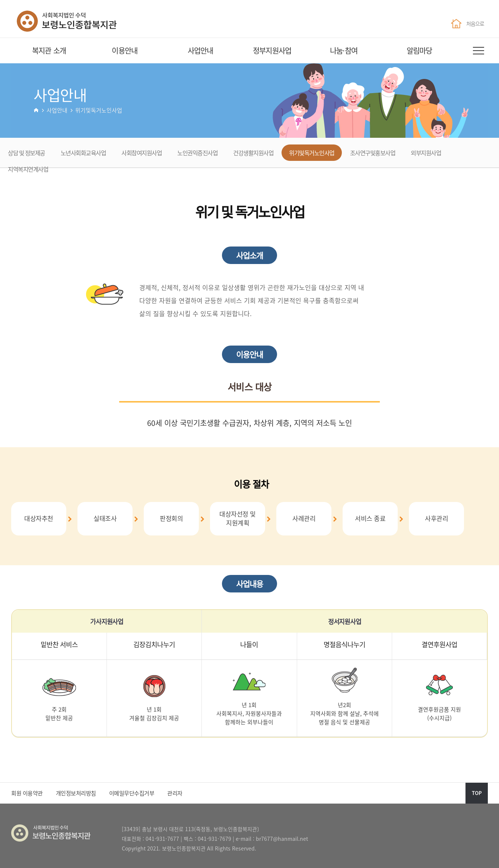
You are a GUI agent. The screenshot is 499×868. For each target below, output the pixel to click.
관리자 (175, 793)
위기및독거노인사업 (312, 153)
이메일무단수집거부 (132, 793)
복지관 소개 (49, 50)
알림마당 (419, 50)
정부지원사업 (272, 50)
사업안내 (201, 50)
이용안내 (125, 50)
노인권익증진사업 (197, 153)
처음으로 (467, 23)
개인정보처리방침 (76, 793)
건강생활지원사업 (253, 153)
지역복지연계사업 (28, 169)
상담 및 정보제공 (26, 153)
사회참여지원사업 (142, 153)
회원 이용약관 (27, 793)
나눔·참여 (344, 50)
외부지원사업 (426, 153)
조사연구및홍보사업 (373, 153)
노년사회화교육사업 (83, 153)
